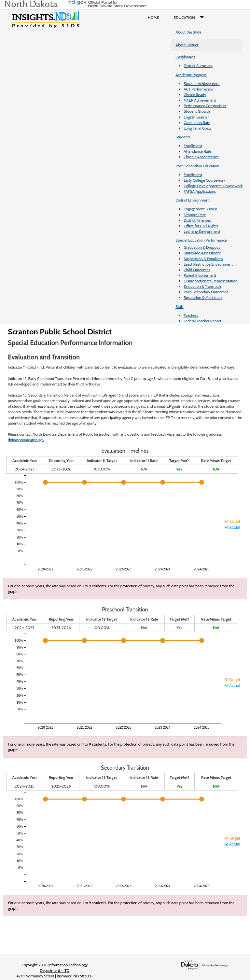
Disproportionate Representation (210, 281)
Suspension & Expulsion (203, 259)
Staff (180, 307)
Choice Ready (195, 95)
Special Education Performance (201, 240)
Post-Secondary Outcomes (206, 292)
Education (190, 18)
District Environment (193, 200)
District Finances (197, 220)
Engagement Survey (200, 209)
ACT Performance (198, 89)
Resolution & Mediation (203, 297)
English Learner (196, 117)
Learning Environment (202, 231)
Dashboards (185, 57)
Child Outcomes (197, 270)
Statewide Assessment (202, 253)
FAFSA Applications (200, 191)
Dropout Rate (195, 215)
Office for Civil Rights (201, 226)
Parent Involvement (200, 275)
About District (187, 45)
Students (183, 137)
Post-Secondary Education (197, 166)
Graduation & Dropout (202, 247)
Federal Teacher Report (202, 321)
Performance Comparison (205, 106)
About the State (188, 32)
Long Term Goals (197, 128)
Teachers (191, 315)
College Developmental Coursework (213, 186)
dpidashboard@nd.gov (26, 440)
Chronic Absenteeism (201, 157)
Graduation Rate (197, 123)
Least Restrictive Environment (208, 264)
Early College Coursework (204, 180)
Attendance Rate (197, 151)
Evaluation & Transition (202, 286)
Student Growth (197, 111)
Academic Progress (191, 75)
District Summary (198, 66)
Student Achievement (201, 84)
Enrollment (193, 146)
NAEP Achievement (200, 100)
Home (153, 17)
